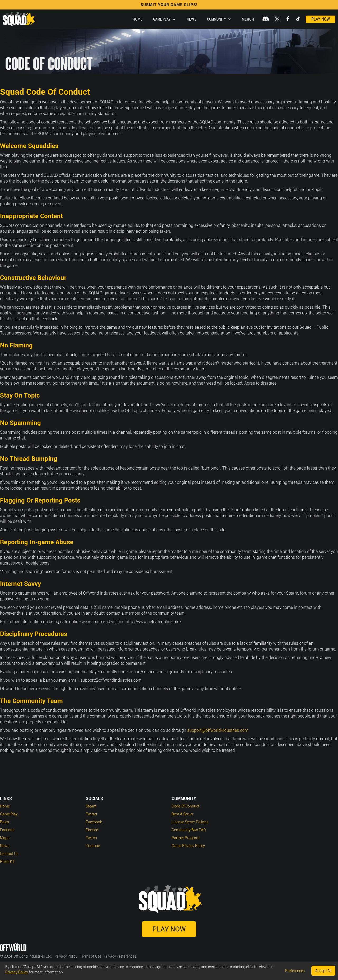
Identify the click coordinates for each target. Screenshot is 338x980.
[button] (165, 19)
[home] (19, 19)
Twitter (92, 814)
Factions (7, 830)
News (191, 19)
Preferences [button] (295, 971)
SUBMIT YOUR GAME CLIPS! (169, 5)
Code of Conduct (186, 806)
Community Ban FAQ (189, 830)
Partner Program (186, 838)
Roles (4, 822)
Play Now (321, 19)
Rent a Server (183, 814)
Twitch (91, 838)
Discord (92, 830)
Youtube (93, 846)
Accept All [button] (323, 971)
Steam (91, 806)
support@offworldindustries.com (218, 730)
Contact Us (9, 854)
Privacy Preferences (120, 956)
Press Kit (7, 862)
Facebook (94, 822)
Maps (5, 838)
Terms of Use (91, 956)
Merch (248, 19)
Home (138, 19)
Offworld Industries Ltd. (33, 956)
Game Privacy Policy (188, 846)
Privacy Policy (66, 956)
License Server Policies (190, 822)
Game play (9, 814)
